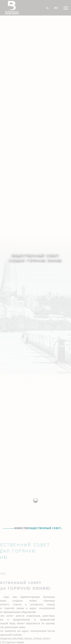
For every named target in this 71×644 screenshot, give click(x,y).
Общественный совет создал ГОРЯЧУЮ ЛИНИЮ (46, 528)
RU (56, 8)
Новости (21, 528)
